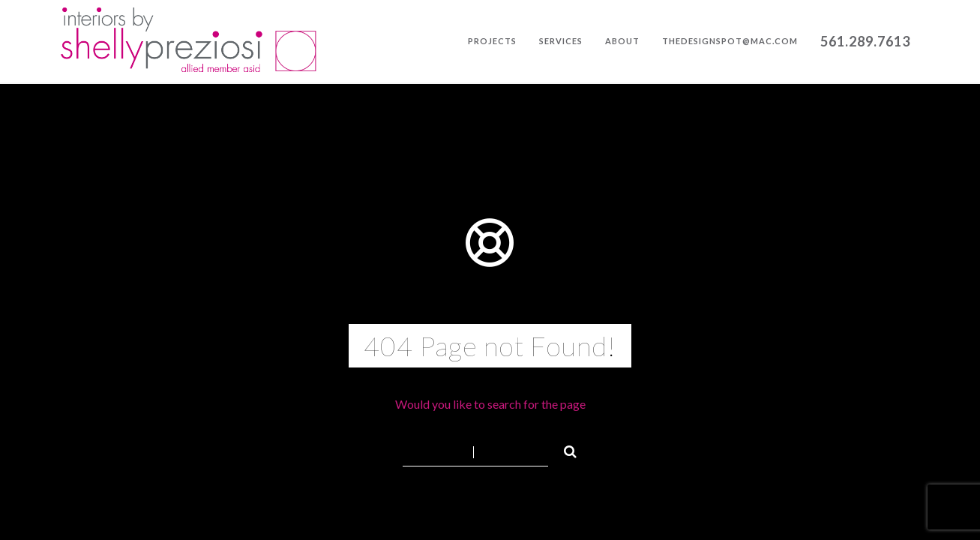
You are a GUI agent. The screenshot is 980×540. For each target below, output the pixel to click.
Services (561, 41)
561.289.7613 (865, 41)
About (622, 41)
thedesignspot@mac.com (730, 41)
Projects (492, 41)
